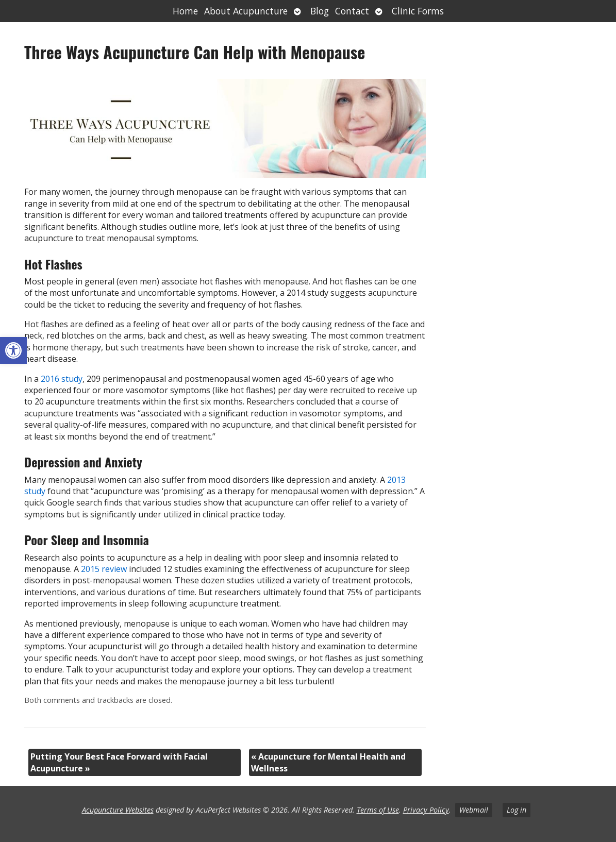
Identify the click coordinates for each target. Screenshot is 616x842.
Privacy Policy (426, 810)
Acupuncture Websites (118, 810)
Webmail (474, 810)
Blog (320, 11)
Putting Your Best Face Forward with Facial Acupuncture (119, 762)
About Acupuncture (246, 11)
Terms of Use (378, 810)
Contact (352, 11)
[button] (13, 350)
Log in (517, 810)
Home (185, 11)
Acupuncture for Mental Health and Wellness (328, 762)
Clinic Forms (418, 11)
